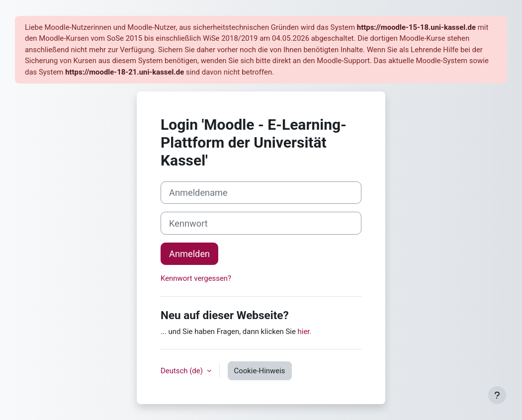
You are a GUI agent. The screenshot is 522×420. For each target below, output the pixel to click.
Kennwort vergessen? (196, 278)
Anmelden (189, 254)
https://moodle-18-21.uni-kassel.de (125, 72)
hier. (305, 332)
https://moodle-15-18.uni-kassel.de (416, 27)
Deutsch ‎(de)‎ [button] (183, 371)
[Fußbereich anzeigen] (497, 395)
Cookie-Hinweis (260, 371)
